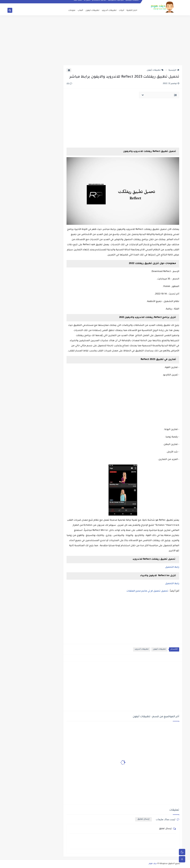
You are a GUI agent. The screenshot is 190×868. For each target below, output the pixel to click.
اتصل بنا (87, 3)
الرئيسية (174, 70)
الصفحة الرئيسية (132, 3)
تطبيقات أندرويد (109, 11)
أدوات (121, 11)
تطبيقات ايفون (92, 11)
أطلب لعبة (78, 3)
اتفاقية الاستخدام (99, 3)
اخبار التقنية (132, 11)
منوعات (72, 11)
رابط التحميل (172, 567)
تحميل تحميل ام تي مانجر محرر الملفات (147, 591)
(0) (69, 84)
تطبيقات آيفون (155, 70)
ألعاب (80, 11)
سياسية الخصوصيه (116, 3)
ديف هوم (153, 864)
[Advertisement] (95, 40)
